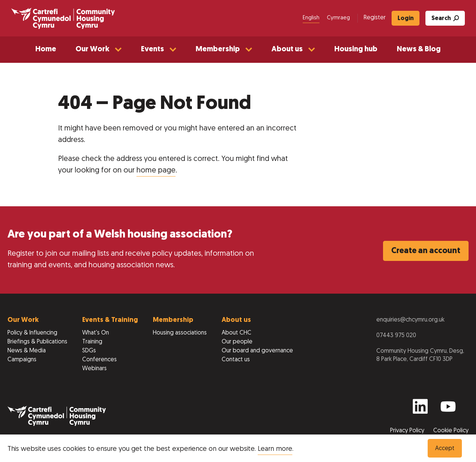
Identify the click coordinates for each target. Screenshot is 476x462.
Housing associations (180, 333)
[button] (99, 50)
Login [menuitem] (406, 19)
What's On (96, 333)
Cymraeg (338, 18)
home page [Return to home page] (156, 171)
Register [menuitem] (375, 18)
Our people (237, 342)
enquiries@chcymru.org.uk (410, 320)
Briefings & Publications (37, 342)
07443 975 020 (396, 336)
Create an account (426, 251)
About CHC (237, 333)
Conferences (99, 360)
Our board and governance (257, 351)
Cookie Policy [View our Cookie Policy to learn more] (451, 431)
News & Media (27, 351)
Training (92, 342)
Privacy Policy (408, 431)
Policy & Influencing (32, 333)
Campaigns (22, 360)
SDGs (89, 351)
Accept (445, 449)
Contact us (236, 360)
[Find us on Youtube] (448, 410)
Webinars (94, 369)
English (311, 18)
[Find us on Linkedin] (420, 410)
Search (445, 18)
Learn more (275, 449)
